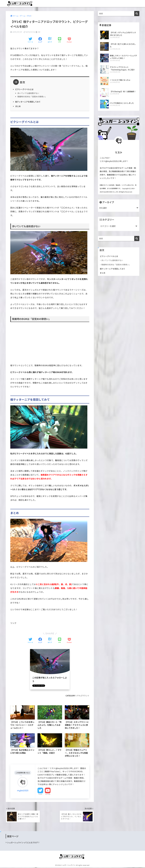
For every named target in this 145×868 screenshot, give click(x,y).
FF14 (78, 696)
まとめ (18, 106)
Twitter (40, 794)
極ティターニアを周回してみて (29, 102)
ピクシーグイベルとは (25, 89)
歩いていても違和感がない (28, 93)
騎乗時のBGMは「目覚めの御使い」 (32, 97)
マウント (85, 696)
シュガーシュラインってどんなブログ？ (23, 843)
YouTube (48, 794)
